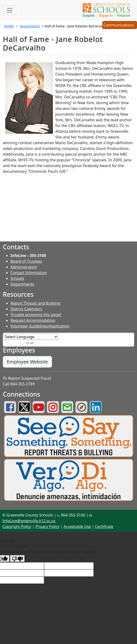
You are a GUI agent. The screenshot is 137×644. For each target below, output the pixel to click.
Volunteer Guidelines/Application (40, 326)
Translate (38, 343)
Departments (30, 26)
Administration (24, 267)
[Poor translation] (17, 559)
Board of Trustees (26, 261)
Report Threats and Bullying (35, 303)
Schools (17, 278)
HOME (9, 26)
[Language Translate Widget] (31, 337)
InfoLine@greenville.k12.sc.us (29, 521)
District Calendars (26, 309)
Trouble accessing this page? (36, 315)
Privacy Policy (47, 526)
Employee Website (27, 362)
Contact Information (29, 273)
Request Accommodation (33, 320)
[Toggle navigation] (10, 10)
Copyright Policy (17, 526)
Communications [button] (119, 26)
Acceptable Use (77, 526)
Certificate (104, 526)
